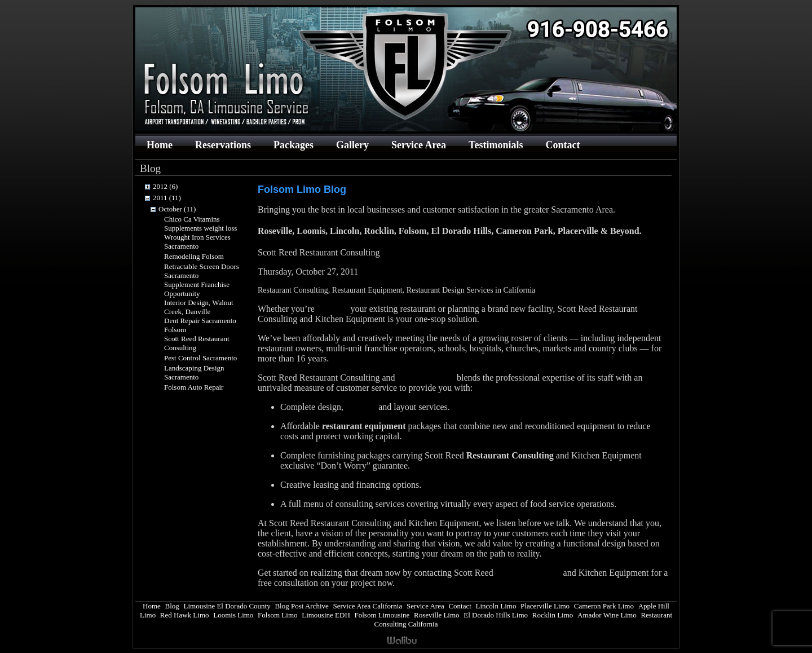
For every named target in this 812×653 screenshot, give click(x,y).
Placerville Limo (545, 606)
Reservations (223, 145)
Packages (294, 145)
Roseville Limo (437, 615)
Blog (172, 606)
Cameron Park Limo (604, 606)
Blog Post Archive (301, 606)
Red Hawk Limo (185, 615)
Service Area (419, 145)
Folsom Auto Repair (194, 387)
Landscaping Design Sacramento (194, 372)
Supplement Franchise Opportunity (197, 289)
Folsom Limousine (382, 615)
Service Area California (367, 606)
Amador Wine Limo (607, 615)
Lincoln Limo (496, 606)
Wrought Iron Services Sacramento (197, 242)
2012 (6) (165, 186)
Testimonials (496, 145)
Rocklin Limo (553, 615)
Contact (562, 145)
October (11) (177, 209)
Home (160, 145)
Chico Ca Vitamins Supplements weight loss (200, 224)
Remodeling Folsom (194, 256)
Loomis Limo (233, 615)
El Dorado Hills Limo (496, 615)
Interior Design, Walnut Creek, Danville (199, 307)
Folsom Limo (277, 615)
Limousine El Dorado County (227, 606)
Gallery (352, 145)
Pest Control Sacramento (200, 358)
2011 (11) (167, 198)
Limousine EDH (326, 615)
